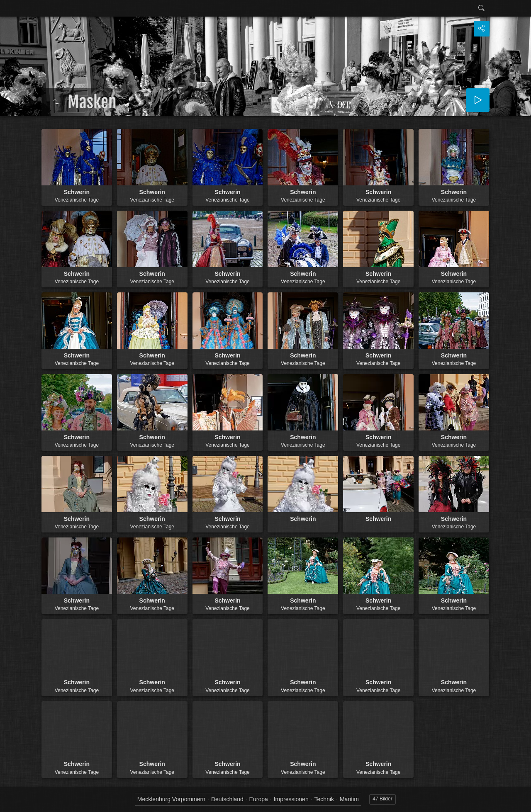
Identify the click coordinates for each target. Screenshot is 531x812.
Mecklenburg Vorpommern (171, 799)
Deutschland (227, 799)
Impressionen (291, 799)
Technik (324, 799)
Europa (259, 799)
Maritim (349, 799)
